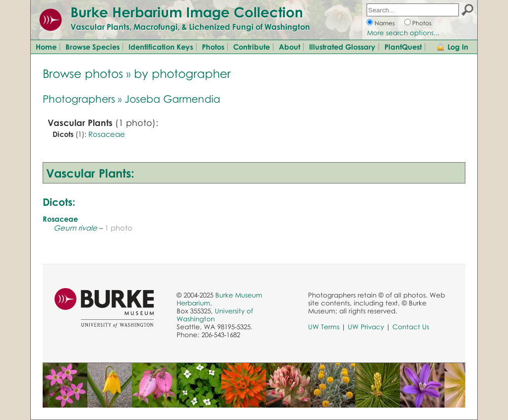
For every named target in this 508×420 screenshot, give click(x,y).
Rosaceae (107, 134)
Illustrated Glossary (342, 47)
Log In (458, 47)
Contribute (252, 47)
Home (46, 47)
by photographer (182, 73)
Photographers (79, 99)
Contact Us (411, 327)
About (289, 47)
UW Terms (324, 327)
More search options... (403, 33)
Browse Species (93, 47)
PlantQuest (403, 47)
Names (385, 23)
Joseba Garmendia (172, 99)
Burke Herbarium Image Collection (187, 12)
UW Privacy (366, 327)
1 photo (119, 228)
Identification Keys (161, 47)
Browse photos (83, 73)
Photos (422, 23)
